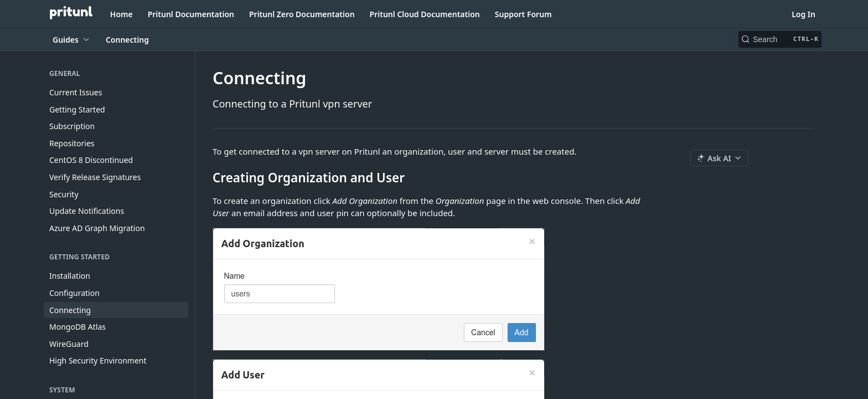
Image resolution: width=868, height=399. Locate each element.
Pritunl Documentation (191, 14)
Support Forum (523, 14)
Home (122, 14)
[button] (434, 289)
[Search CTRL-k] (780, 39)
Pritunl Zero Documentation (302, 14)
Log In (804, 14)
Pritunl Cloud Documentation (425, 14)
